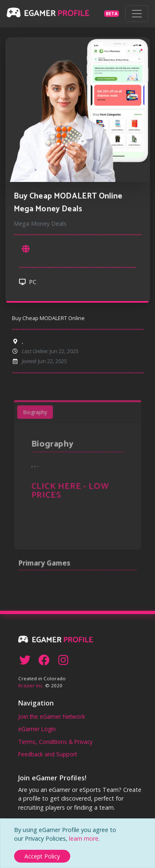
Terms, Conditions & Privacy (55, 742)
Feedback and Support (48, 754)
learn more (84, 838)
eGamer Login (37, 729)
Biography (43, 426)
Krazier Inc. (31, 685)
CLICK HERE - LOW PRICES (71, 491)
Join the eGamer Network (52, 716)
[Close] (42, 856)
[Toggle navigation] (137, 14)
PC (28, 282)
